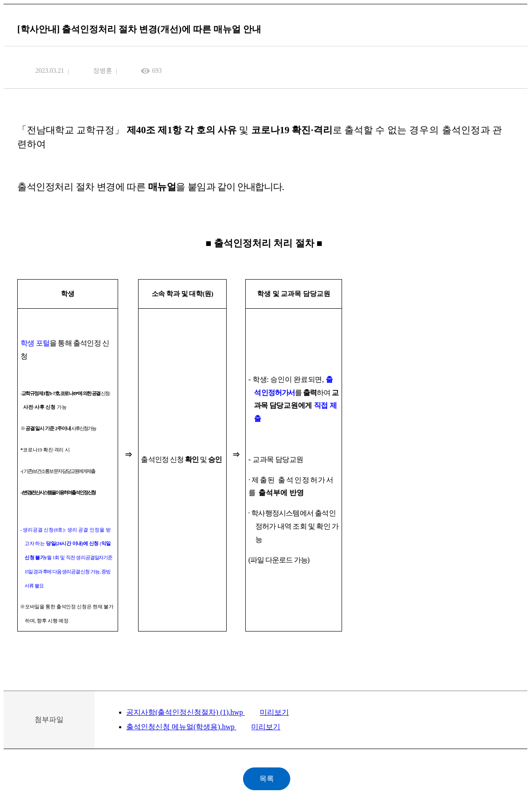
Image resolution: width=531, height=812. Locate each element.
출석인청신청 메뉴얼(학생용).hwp (181, 727)
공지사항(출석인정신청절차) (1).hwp (186, 712)
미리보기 (274, 712)
